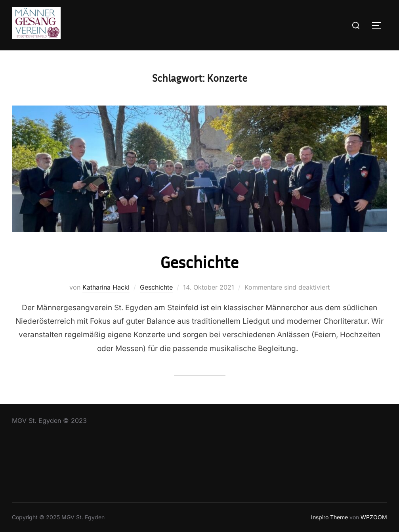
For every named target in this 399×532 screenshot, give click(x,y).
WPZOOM (374, 517)
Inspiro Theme (329, 517)
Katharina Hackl (106, 287)
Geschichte (199, 262)
